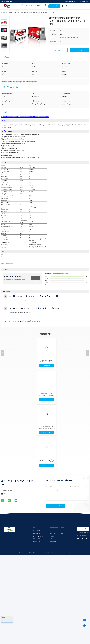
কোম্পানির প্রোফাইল (54, 531)
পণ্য (26, 5)
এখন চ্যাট (54, 6)
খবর (62, 534)
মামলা (63, 531)
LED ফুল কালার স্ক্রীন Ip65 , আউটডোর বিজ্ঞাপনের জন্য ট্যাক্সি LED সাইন (47, 429)
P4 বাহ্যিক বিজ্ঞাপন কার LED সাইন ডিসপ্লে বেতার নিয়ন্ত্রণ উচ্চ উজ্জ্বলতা (47, 362)
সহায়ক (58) (61, 296)
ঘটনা (46, 5)
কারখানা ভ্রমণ (52, 534)
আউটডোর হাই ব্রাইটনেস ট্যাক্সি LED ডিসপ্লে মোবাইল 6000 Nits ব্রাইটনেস (47, 462)
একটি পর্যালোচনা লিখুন (36, 279)
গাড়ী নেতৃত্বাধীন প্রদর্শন (34, 321)
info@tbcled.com (8, 494)
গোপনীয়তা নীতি (18, 553)
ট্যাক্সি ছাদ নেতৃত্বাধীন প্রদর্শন (22, 321)
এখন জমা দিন (55, 506)
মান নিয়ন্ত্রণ (52, 536)
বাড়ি (22, 5)
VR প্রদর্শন (31, 5)
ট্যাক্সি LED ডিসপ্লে (13, 12)
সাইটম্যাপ (52, 539)
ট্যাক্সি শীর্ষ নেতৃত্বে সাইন (9, 321)
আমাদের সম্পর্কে (38, 6)
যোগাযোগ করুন (53, 542)
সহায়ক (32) (57, 308)
